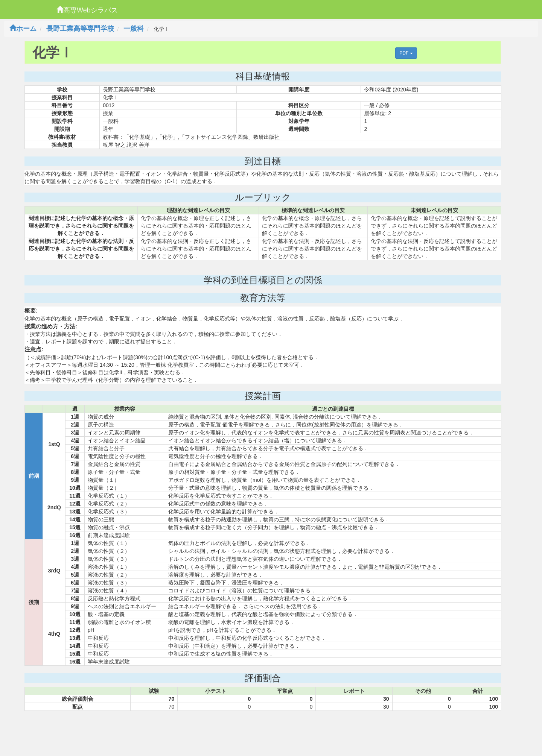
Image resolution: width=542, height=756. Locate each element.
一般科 (134, 29)
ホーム (23, 29)
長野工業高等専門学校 (80, 29)
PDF (406, 53)
